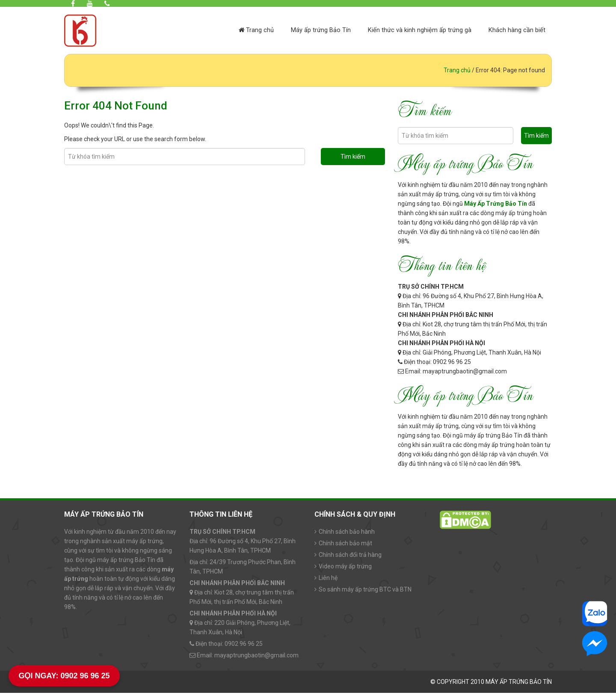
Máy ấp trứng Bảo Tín (321, 31)
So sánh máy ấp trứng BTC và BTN (365, 591)
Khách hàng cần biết (517, 31)
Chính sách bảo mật (345, 545)
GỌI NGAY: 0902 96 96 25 (64, 676)
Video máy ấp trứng (345, 568)
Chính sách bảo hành (347, 534)
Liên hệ (328, 580)
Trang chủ (256, 31)
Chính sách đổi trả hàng (350, 557)
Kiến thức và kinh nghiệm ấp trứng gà (420, 31)
